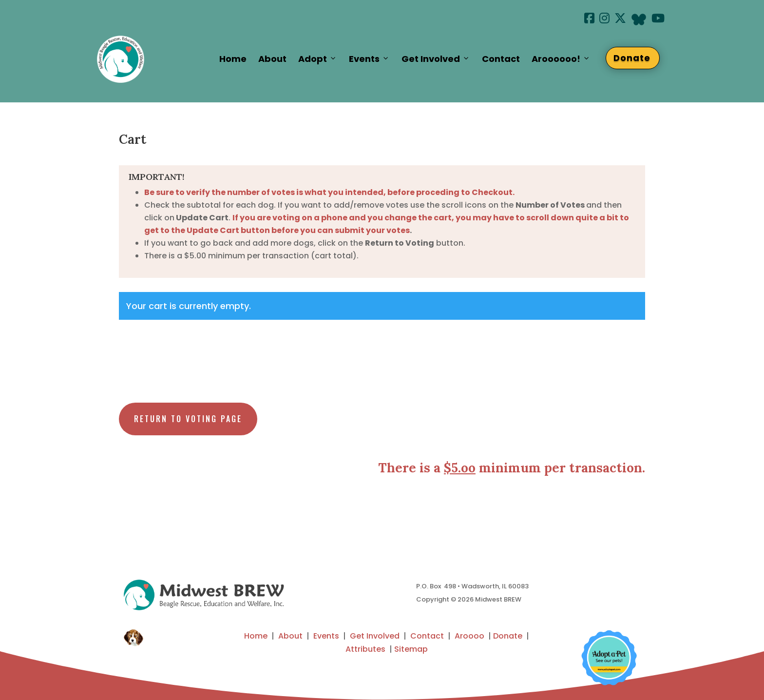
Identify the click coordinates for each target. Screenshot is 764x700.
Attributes (365, 649)
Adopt (318, 59)
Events (369, 59)
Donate (637, 58)
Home (233, 59)
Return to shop (165, 350)
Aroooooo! (561, 59)
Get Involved (436, 59)
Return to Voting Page (188, 419)
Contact (501, 59)
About (272, 59)
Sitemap (411, 649)
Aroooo (469, 636)
